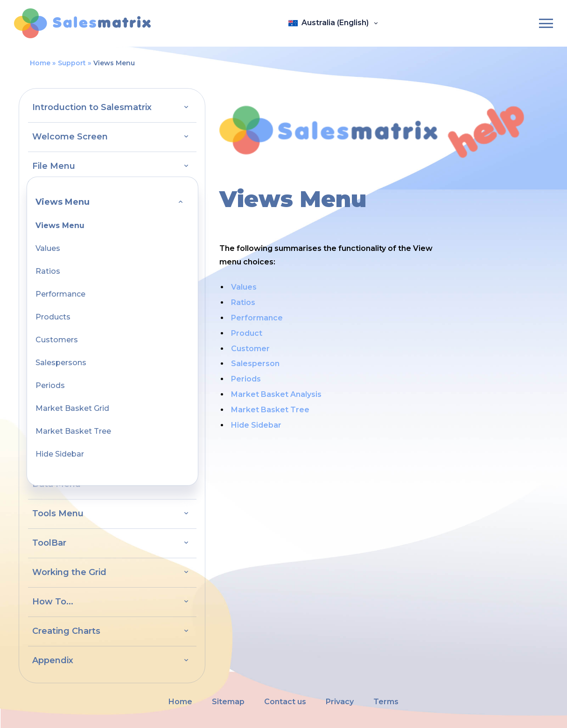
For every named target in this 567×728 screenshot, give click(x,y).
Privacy (340, 702)
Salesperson (255, 364)
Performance (60, 294)
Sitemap (228, 702)
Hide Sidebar (60, 454)
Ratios (48, 271)
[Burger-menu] (546, 23)
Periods (50, 385)
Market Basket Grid (72, 408)
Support (72, 63)
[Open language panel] (333, 23)
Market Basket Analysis (276, 394)
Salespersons (61, 363)
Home (40, 63)
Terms (386, 702)
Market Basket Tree (73, 431)
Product (247, 333)
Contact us (285, 702)
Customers (57, 340)
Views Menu (60, 225)
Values (48, 248)
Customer (250, 349)
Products (53, 317)
